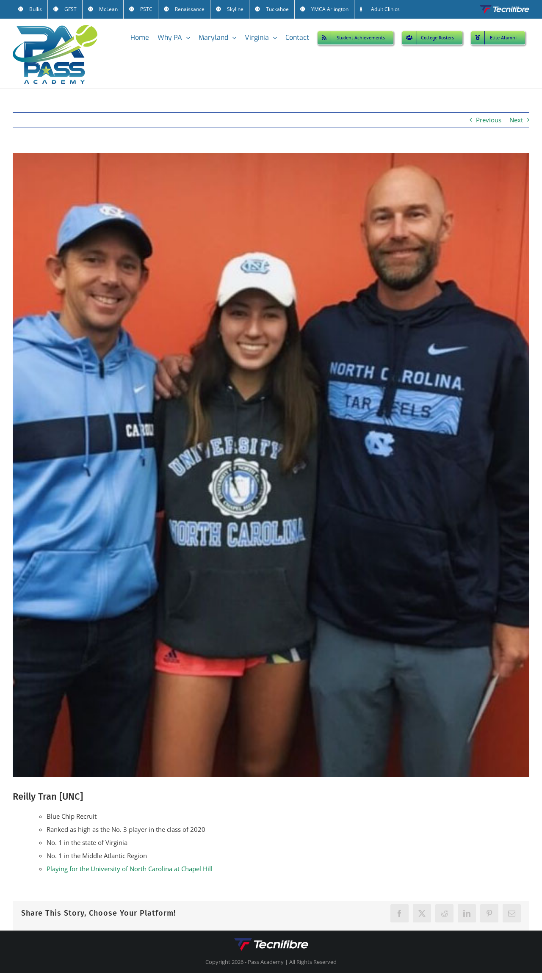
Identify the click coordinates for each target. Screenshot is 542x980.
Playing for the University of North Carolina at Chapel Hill (130, 869)
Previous (489, 120)
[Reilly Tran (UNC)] (271, 465)
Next (516, 120)
